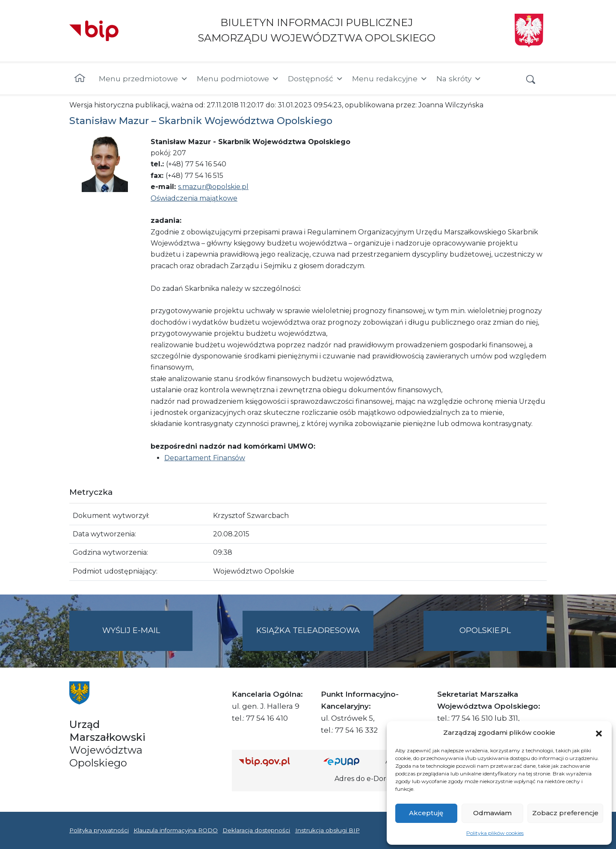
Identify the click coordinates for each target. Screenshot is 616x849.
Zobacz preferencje (565, 813)
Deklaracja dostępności (256, 830)
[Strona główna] (80, 79)
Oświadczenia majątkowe (194, 198)
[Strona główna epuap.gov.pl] (351, 762)
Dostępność (316, 79)
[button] (599, 733)
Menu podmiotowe (238, 79)
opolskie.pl (485, 630)
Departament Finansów (205, 458)
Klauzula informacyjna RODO (176, 830)
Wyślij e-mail (148, 637)
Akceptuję (426, 813)
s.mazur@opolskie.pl (213, 187)
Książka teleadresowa (308, 630)
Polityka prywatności (99, 830)
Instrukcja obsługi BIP (327, 830)
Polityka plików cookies (495, 833)
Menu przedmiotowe (144, 79)
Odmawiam (492, 813)
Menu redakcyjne (390, 79)
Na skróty (459, 79)
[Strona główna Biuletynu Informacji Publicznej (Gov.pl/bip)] (274, 762)
